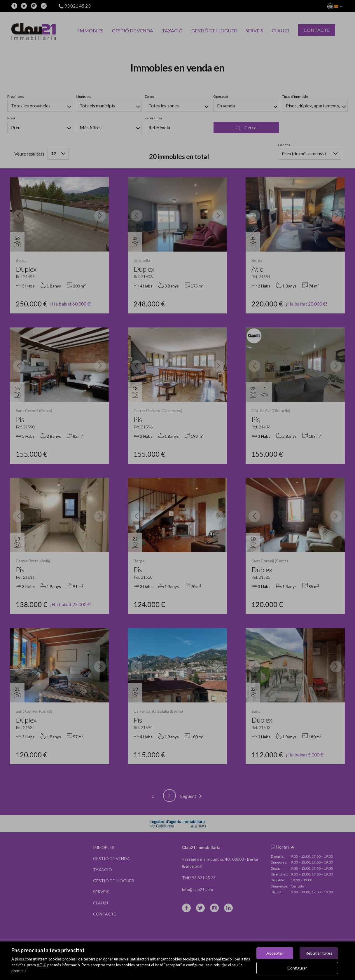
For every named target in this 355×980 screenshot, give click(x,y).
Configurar (297, 968)
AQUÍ (42, 965)
